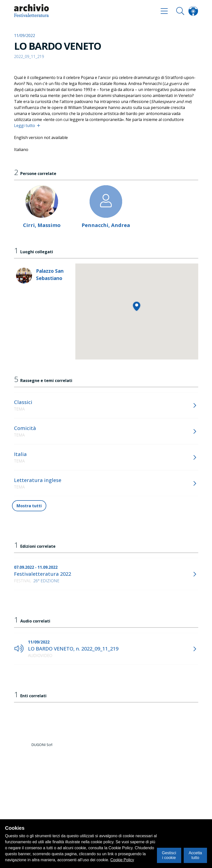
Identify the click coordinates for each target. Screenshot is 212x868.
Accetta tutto (195, 855)
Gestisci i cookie (169, 855)
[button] (137, 306)
